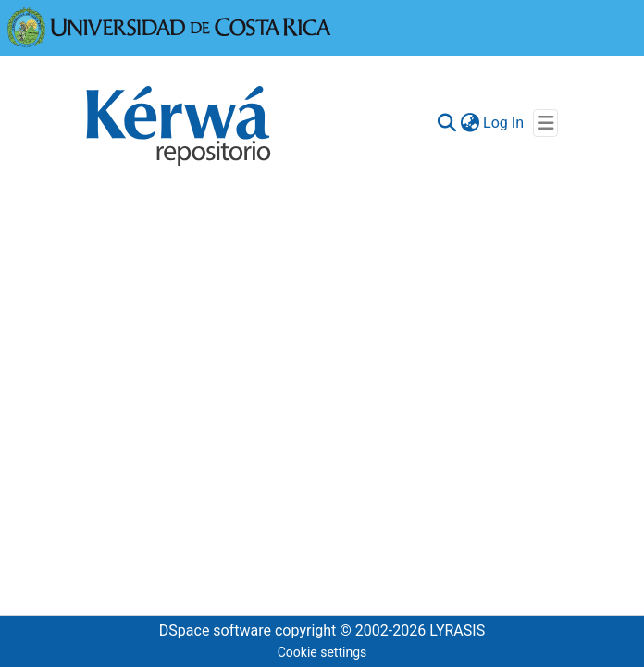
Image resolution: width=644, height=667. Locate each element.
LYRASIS (457, 630)
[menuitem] (470, 123)
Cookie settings (322, 652)
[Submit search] (446, 123)
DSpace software (215, 630)
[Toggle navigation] (545, 123)
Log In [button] (504, 123)
